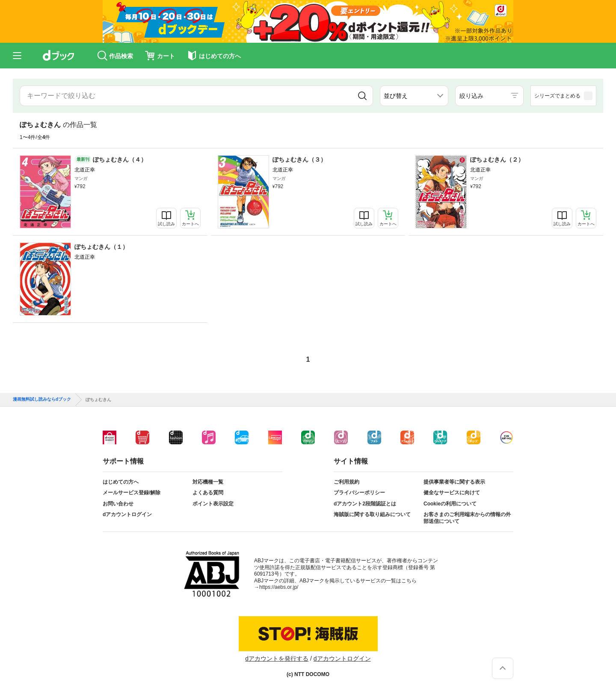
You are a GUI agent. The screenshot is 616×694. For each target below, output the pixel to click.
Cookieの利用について (450, 504)
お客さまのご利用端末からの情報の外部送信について (467, 518)
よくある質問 (208, 493)
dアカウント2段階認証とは (365, 504)
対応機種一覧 (208, 482)
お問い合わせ (118, 504)
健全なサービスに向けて (452, 493)
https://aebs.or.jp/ (279, 587)
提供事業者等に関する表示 (454, 482)
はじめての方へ (121, 482)
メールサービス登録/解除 (132, 493)
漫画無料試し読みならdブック (42, 399)
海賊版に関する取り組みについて (372, 514)
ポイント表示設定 (213, 504)
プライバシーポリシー (359, 493)
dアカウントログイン (127, 514)
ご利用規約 (346, 482)
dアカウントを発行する (277, 659)
